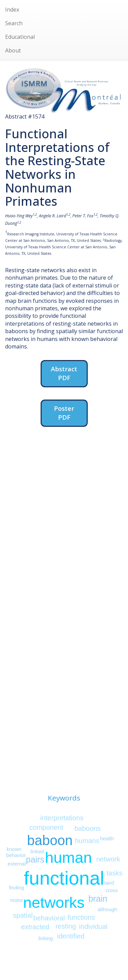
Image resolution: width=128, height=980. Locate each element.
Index (12, 10)
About (13, 50)
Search (14, 23)
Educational (20, 37)
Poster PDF (64, 413)
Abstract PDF (64, 373)
